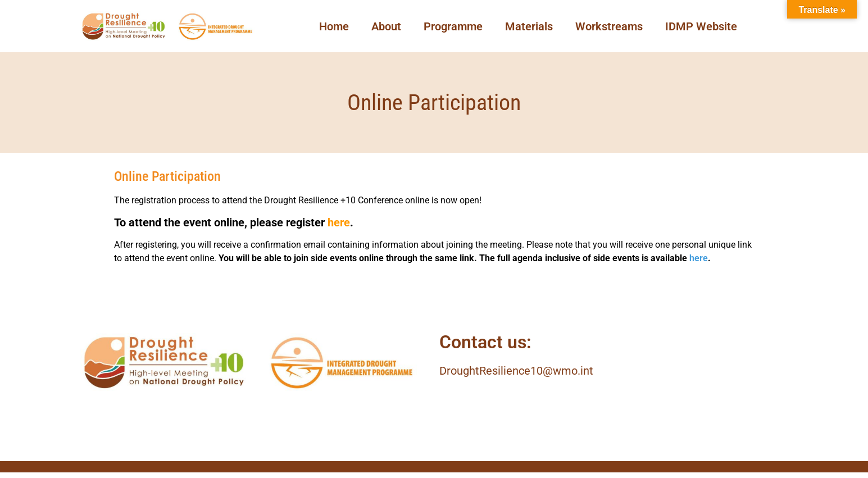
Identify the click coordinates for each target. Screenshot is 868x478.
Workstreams (609, 26)
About (386, 26)
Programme (453, 26)
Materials (529, 26)
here (339, 222)
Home (334, 26)
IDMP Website (701, 26)
